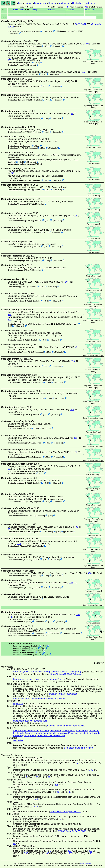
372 (19, 544)
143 (36, 799)
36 (9, 529)
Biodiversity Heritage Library (27, 679)
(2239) (49, 282)
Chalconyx (34, 9)
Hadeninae (90, 3)
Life (20, 3)
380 (76, 216)
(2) (59, 347)
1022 (78, 24)
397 (13, 173)
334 (10, 315)
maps (93, 63)
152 (75, 452)
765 (26, 853)
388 (58, 792)
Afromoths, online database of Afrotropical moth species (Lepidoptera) (47, 672)
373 (87, 44)
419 (36, 807)
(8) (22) (59, 216)
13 (9, 469)
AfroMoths (30, 31)
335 (10, 60)
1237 (70, 853)
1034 (84, 24)
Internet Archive (57, 679)
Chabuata (51, 9)
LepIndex (21, 31)
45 (14, 844)
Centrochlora (19, 9)
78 (37, 777)
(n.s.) (53, 53)
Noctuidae (77, 3)
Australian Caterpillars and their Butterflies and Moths (39, 699)
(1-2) (54, 81)
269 (78, 615)
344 (67, 282)
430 (90, 573)
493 (90, 851)
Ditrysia (52, 3)
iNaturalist (48, 31)
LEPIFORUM (54, 633)
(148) (63, 160)
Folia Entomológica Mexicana (63, 733)
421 (77, 347)
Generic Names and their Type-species (66, 726)
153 (73, 361)
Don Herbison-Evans (72, 633)
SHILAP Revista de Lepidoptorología (31, 731)
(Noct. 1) (63, 44)
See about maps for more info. (79, 748)
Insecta (28, 3)
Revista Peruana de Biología (51, 736)
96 (49, 777)
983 (47, 853)
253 (69, 851)
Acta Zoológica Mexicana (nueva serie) (69, 731)
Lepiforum (18, 704)
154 (72, 410)
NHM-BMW (14, 33)
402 (76, 527)
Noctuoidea (64, 3)
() (70, 9)
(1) (55, 361)
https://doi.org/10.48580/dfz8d (63, 694)
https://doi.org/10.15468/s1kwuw (66, 674)
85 (12, 617)
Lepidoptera (40, 3)
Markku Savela (86, 863)
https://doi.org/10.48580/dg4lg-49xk (30, 721)
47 (72, 114)
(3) (56, 114)
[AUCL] (44, 635)
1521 (92, 853)
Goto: (49, 18)
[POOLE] (79, 31)
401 (10, 319)
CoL (38, 31)
